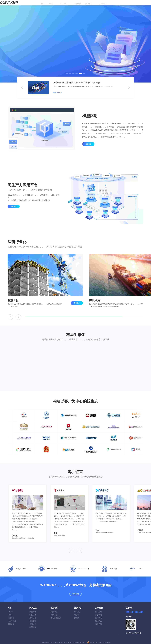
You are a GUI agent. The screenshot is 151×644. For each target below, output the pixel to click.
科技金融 (33, 613)
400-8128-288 (135, 610)
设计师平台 (12, 619)
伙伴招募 (54, 613)
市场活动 (98, 613)
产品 (51, 4)
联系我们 (98, 622)
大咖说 (77, 613)
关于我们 (103, 4)
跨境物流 (33, 625)
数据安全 (11, 622)
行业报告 (77, 610)
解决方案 (63, 4)
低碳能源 (33, 619)
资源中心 (89, 4)
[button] (67, 73)
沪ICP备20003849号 (80, 641)
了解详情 (14, 51)
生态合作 (77, 4)
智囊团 (77, 616)
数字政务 (33, 616)
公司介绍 (98, 610)
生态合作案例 (56, 616)
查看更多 (88, 149)
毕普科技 (138, 631)
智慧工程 (33, 622)
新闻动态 (98, 616)
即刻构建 (138, 4)
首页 (43, 4)
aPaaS (10, 610)
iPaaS (10, 613)
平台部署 (11, 616)
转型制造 (33, 610)
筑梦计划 (54, 610)
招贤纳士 (98, 619)
